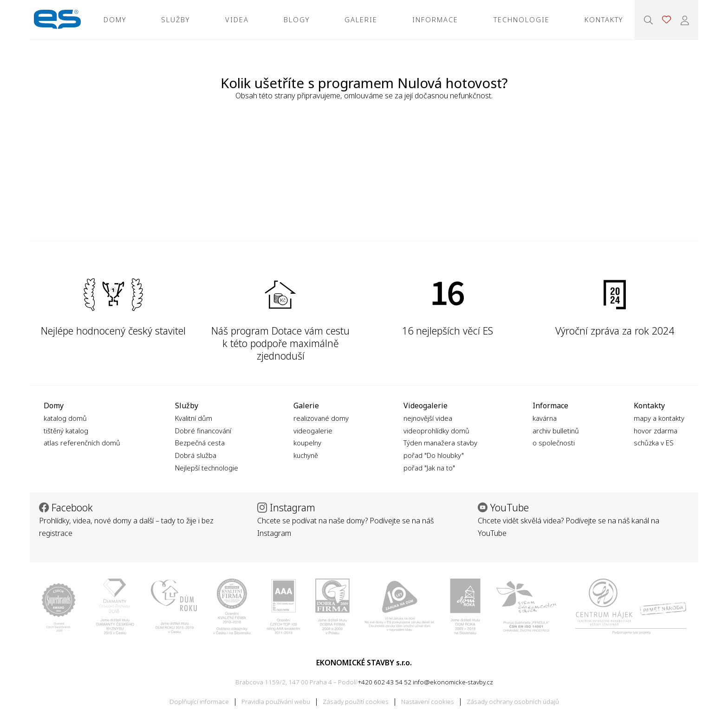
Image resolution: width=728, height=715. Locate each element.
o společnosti (554, 443)
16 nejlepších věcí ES (448, 331)
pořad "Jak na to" (429, 468)
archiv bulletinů (556, 431)
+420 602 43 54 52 (385, 682)
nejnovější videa (428, 418)
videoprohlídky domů (436, 431)
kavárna (545, 418)
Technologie (522, 19)
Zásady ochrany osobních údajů (513, 702)
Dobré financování (203, 431)
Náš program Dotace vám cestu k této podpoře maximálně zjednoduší (280, 343)
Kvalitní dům (194, 418)
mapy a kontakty (659, 418)
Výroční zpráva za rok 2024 (615, 331)
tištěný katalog (66, 431)
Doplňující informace (199, 702)
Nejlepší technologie (207, 468)
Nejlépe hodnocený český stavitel (113, 331)
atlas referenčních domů (82, 443)
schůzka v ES (654, 443)
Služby (175, 19)
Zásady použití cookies (356, 702)
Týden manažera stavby (440, 443)
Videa (237, 19)
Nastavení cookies (428, 702)
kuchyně (306, 455)
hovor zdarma (656, 431)
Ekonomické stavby (57, 20)
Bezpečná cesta (200, 443)
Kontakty (604, 19)
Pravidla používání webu (276, 702)
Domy (115, 19)
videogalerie (313, 431)
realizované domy (321, 418)
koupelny (307, 443)
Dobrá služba (196, 455)
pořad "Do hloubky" (434, 455)
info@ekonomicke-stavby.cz (453, 682)
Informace (435, 19)
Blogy (297, 19)
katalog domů (65, 418)
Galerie (361, 19)
